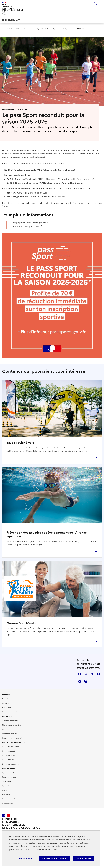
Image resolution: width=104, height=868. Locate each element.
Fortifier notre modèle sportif (14, 742)
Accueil (5, 29)
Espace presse (8, 803)
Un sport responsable (10, 764)
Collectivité (7, 699)
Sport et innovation (10, 777)
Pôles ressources (9, 768)
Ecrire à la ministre (9, 799)
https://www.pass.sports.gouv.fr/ (30, 223)
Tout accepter (84, 858)
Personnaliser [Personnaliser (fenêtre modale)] (26, 858)
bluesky (86, 682)
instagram (98, 674)
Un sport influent (9, 760)
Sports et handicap (10, 773)
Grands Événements (10, 721)
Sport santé (7, 781)
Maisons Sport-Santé (21, 623)
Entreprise (6, 703)
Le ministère (16, 29)
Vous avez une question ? (26, 226)
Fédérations (7, 708)
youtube (80, 682)
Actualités (6, 795)
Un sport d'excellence (11, 747)
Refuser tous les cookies (55, 858)
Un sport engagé (9, 751)
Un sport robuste (9, 755)
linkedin (92, 674)
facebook (80, 674)
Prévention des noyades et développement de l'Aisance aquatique (47, 535)
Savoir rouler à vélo (20, 443)
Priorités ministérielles (11, 734)
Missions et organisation (11, 725)
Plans (4, 729)
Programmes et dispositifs (34, 29)
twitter (86, 674)
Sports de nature (9, 786)
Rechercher (95, 3)
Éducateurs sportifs (10, 712)
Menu (101, 3)
